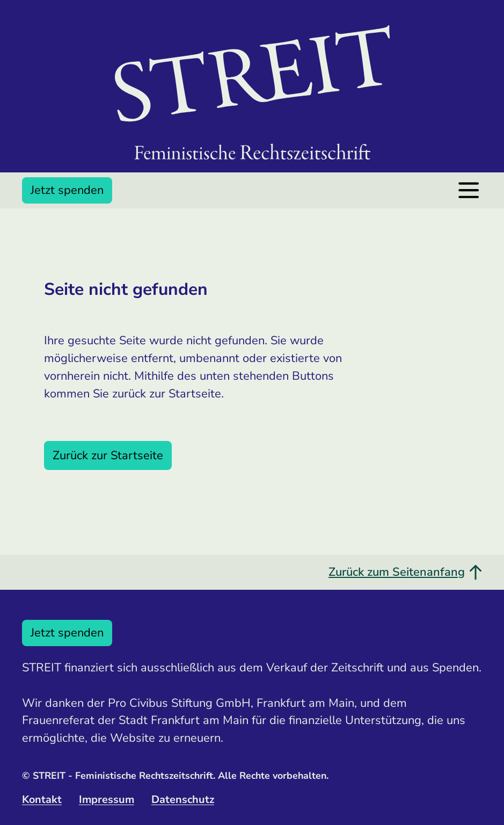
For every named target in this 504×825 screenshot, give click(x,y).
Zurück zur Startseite (108, 455)
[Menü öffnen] (469, 190)
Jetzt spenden (67, 190)
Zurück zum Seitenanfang (405, 572)
